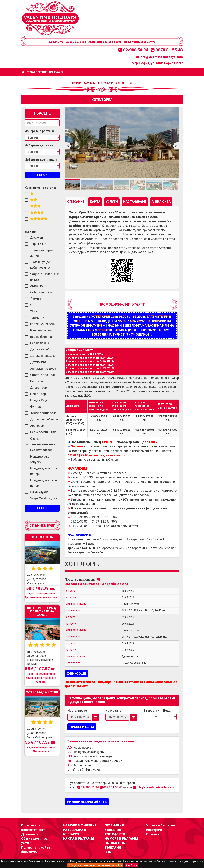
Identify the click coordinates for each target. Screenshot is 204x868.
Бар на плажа (40, 343)
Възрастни (151, 710)
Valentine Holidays (45, 72)
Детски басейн (41, 349)
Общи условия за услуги (140, 42)
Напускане (113, 710)
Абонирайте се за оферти (105, 42)
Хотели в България (161, 825)
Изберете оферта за (40, 131)
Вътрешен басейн (43, 324)
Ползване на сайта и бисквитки (37, 850)
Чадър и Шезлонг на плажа (45, 277)
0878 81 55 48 (167, 50)
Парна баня (38, 244)
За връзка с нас (76, 42)
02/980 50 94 (133, 50)
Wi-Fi (34, 311)
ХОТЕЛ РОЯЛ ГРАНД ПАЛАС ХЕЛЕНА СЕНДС (42, 611)
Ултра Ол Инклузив (44, 498)
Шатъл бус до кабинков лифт (41, 265)
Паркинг (36, 298)
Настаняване (77, 710)
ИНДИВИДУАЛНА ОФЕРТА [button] (87, 802)
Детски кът (38, 362)
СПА (33, 305)
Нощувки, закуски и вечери (44, 471)
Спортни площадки (44, 375)
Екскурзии (154, 830)
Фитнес (36, 407)
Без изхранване (41, 450)
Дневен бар (39, 388)
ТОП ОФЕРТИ (115, 834)
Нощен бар (38, 394)
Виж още (76, 674)
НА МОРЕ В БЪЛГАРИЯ (80, 825)
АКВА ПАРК (38, 286)
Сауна (34, 438)
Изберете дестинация (41, 160)
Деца (167, 710)
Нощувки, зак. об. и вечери (44, 483)
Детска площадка (43, 356)
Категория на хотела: (40, 188)
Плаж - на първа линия (42, 253)
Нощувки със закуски (40, 459)
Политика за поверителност (33, 828)
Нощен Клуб (39, 400)
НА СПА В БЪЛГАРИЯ (78, 839)
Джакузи (37, 237)
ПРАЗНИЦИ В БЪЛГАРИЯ (114, 828)
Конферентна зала (43, 413)
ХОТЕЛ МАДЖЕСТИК (42, 692)
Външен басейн (41, 330)
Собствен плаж (41, 292)
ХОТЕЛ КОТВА (42, 537)
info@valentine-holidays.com (159, 57)
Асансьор (37, 426)
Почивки (153, 834)
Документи (56, 42)
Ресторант (38, 381)
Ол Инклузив (39, 492)
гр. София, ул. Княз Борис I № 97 (157, 63)
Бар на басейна (41, 337)
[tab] (76, 202)
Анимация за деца (43, 368)
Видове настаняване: (40, 444)
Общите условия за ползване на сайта (95, 865)
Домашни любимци (44, 419)
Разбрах (131, 865)
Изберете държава (39, 145)
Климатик (37, 318)
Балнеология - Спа (43, 432)
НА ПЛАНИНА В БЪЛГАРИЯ (75, 832)
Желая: (30, 232)
